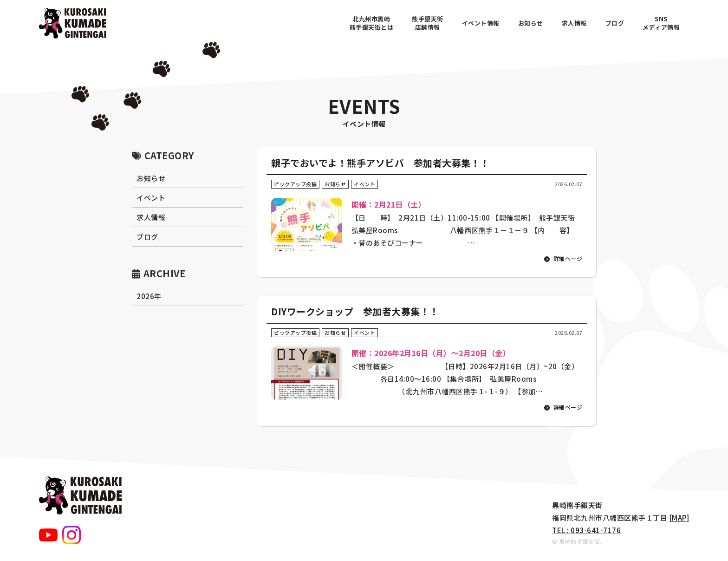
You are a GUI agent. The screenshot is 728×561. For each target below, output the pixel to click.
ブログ (615, 23)
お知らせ (531, 23)
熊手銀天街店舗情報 (428, 23)
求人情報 (574, 23)
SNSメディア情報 (661, 23)
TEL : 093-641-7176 (586, 530)
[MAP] (679, 518)
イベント (151, 198)
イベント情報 (481, 23)
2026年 (149, 296)
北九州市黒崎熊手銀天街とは (372, 23)
